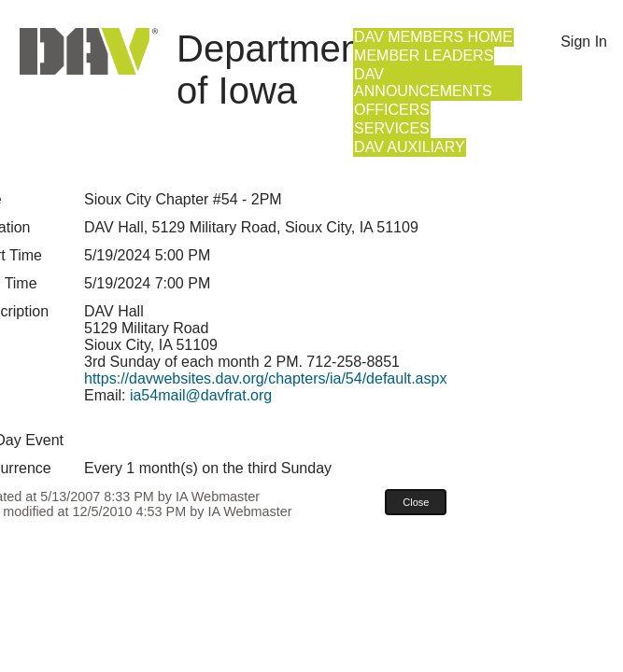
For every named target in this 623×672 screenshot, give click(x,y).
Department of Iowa (274, 70)
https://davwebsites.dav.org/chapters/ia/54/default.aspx (265, 378)
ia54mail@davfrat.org (201, 395)
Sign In (584, 42)
